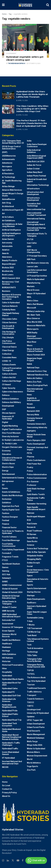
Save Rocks (32, 541)
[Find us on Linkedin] (8, 861)
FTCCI (5, 560)
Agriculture (7, 170)
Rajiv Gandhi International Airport (36, 508)
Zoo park (31, 770)
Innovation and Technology (34, 205)
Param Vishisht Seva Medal (36, 436)
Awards (5, 253)
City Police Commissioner (9, 342)
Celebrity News (9, 310)
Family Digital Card (11, 510)
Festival (6, 520)
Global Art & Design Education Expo (11, 597)
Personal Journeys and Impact (37, 448)
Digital (5, 422)
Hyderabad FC (8, 692)
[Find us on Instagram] (3, 861)
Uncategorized (34, 709)
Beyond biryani (9, 264)
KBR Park (31, 259)
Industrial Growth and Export (37, 180)
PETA (29, 453)
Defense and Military (11, 402)
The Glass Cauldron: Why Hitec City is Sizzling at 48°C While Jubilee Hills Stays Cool (32, 109)
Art (3, 213)
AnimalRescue (8, 199)
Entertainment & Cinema (13, 478)
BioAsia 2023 (8, 268)
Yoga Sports (33, 766)
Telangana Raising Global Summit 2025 (36, 666)
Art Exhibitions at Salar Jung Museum (12, 225)
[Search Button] (48, 5)
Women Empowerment (37, 756)
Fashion (6, 513)
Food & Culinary (9, 537)
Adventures (7, 163)
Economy (6, 451)
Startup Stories (34, 592)
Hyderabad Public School (10, 715)
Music (30, 345)
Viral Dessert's (34, 731)
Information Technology (38, 185)
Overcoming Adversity (37, 427)
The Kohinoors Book (36, 678)
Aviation (6, 250)
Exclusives (7, 499)
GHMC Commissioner (12, 585)
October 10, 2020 (33, 63)
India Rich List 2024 (36, 162)
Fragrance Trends (10, 557)
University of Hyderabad (38, 713)
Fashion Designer (10, 517)
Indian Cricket (33, 169)
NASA (29, 364)
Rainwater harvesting (37, 504)
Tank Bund (32, 635)
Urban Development (36, 724)
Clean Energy (8, 350)
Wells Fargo (32, 741)
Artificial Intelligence (11, 230)
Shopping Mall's (34, 559)
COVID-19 (6, 361)
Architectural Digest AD (13, 210)
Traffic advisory (34, 692)
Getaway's (7, 578)
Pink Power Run (34, 464)
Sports (30, 585)
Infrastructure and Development (35, 193)
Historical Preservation (13, 665)
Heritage (6, 651)
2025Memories (9, 156)
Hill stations (8, 658)
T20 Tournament (34, 628)
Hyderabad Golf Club (11, 696)
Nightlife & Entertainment (33, 399)
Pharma (31, 457)
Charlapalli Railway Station (11, 314)
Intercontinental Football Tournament (36, 214)
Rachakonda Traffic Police (36, 499)
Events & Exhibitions (11, 492)
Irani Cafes (32, 243)
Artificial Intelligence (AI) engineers (11, 234)
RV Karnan (32, 534)
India (29, 141)
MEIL (29, 297)
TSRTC (30, 706)
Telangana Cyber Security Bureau (35, 660)
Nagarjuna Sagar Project (35, 359)
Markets (31, 286)
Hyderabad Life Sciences (9, 700)
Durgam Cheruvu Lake (12, 447)
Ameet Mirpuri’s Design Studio (13, 195)
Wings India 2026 (35, 745)
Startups (31, 596)
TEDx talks (32, 655)
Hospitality (7, 672)
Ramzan (31, 513)
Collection (7, 354)
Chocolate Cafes (10, 319)
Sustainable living (35, 618)
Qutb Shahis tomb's (36, 494)
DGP (4, 409)
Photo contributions (36, 460)
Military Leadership (36, 311)
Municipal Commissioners (34, 337)
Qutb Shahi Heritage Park (36, 490)
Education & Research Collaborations (12, 459)
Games (5, 567)
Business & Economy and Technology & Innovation (11, 297)
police (30, 471)
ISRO (29, 247)
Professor (32, 485)
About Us (6, 796)
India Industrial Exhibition (34, 151)
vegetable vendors (21, 14)
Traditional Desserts (36, 688)
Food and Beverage (11, 540)
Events (5, 488)
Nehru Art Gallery (35, 378)
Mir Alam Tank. (34, 315)
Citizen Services (9, 322)
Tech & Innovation (35, 648)
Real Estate (32, 524)
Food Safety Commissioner (9, 545)
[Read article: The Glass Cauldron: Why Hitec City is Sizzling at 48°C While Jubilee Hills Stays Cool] (8, 109)
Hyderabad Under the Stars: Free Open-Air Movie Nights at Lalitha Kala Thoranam (32, 94)
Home (4, 14)
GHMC (5, 582)
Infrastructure (33, 189)
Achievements (8, 159)
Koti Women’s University (38, 263)
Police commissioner (37, 478)
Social (30, 566)
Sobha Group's (33, 563)
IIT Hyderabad (8, 758)
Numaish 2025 (33, 411)
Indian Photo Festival (36, 176)
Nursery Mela (33, 415)
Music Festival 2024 (36, 355)
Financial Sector (9, 527)
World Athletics (34, 763)
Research (31, 527)
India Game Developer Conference (37, 145)
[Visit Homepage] (25, 5)
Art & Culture (8, 217)
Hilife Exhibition (9, 654)
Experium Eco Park (11, 506)
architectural (8, 206)
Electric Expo (8, 467)
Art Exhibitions (9, 221)
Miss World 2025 (34, 322)
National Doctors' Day (37, 371)
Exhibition (6, 503)
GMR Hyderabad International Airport (11, 615)
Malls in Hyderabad (36, 279)
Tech (29, 645)
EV (3, 485)
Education (7, 454)
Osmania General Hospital (35, 419)
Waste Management (36, 734)
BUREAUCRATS (9, 288)
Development (8, 406)
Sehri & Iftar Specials (36, 552)
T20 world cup (34, 632)
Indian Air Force (34, 165)
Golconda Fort (9, 620)
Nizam (30, 404)
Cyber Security (9, 388)
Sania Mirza (32, 538)
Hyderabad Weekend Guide (11, 730)
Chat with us (36, 860)
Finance (6, 524)
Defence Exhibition (10, 399)
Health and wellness (11, 640)
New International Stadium (35, 390)
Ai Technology (8, 177)
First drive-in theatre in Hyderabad (13, 532)
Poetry (30, 467)
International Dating (36, 219)
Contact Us (7, 789)
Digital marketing (10, 426)
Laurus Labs (32, 266)
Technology (32, 652)
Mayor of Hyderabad (36, 294)
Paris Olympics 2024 (36, 440)
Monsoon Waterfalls (36, 325)
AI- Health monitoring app (12, 182)
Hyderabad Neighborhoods (9, 706)
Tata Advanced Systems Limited (38, 640)
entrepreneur (8, 481)
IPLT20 (30, 239)
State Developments (36, 599)
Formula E (7, 553)
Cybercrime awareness (13, 392)
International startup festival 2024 (36, 229)
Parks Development (36, 444)
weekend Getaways (36, 738)
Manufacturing (34, 283)
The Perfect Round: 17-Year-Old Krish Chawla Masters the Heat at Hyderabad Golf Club (32, 123)
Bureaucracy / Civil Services (10, 283)
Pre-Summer (33, 482)
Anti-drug (6, 203)
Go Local (6, 785)
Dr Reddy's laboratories (13, 440)
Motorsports (33, 329)
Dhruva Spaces (9, 413)
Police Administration (37, 474)
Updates (31, 717)
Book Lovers (8, 275)
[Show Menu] (3, 5)
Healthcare (7, 644)
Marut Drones (33, 290)
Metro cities (33, 301)
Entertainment (8, 474)
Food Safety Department (13, 550)
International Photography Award (36, 223)
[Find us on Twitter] (13, 860)
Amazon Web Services (12, 190)
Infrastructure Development (33, 199)
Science (31, 545)
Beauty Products (10, 260)
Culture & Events (9, 374)
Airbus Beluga (8, 186)
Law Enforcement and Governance (37, 271)
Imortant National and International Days (12, 763)
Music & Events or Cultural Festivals (35, 350)
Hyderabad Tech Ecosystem (9, 725)
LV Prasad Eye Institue (37, 276)
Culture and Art (9, 377)
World (30, 759)
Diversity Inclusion (10, 436)
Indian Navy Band (35, 172)
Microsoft (31, 308)
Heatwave (6, 647)
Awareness (7, 257)
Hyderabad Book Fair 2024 (12, 684)
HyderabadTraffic (10, 749)
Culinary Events (9, 365)
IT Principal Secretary (37, 256)
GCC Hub (6, 574)
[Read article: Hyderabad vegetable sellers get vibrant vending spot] (26, 41)
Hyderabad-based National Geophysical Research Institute (12, 737)
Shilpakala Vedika (35, 556)
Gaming (6, 571)
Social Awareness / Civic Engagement (38, 571)
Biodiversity (7, 271)
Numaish (31, 407)
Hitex (4, 668)
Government (11, 53)
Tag (10, 14)
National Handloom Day (38, 375)
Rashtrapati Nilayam (36, 517)
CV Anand (6, 385)
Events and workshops (12, 495)
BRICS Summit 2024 (11, 278)
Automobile (7, 246)
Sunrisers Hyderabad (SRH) (37, 607)
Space (30, 576)
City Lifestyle (8, 338)
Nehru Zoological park (37, 385)
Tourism (31, 685)
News (29, 395)
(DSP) (5, 152)
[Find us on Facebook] (23, 861)
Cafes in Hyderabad (11, 303)
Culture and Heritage (11, 381)
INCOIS (5, 767)
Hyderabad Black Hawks (13, 679)
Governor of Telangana (13, 627)
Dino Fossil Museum (11, 433)
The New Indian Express (17, 63)
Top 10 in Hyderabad (36, 681)
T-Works (31, 625)
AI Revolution (8, 174)
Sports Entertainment (37, 588)
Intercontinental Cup (36, 209)
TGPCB (30, 670)
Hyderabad (7, 676)
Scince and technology (38, 549)
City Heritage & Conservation (9, 333)
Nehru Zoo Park (34, 382)
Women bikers (33, 752)
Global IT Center (9, 607)
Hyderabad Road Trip (12, 720)
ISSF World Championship (33, 251)
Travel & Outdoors (35, 699)
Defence (6, 395)
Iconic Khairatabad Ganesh (11, 753)
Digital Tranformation (12, 429)
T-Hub (30, 621)
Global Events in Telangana (9, 603)
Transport (32, 695)
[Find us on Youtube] (18, 861)
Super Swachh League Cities (37, 613)
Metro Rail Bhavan (35, 304)
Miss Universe (33, 318)
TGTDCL (31, 674)
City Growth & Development (8, 327)
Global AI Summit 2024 (12, 592)
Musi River (32, 342)
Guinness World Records (9, 635)
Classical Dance (9, 347)
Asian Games (8, 239)
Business (6, 291)
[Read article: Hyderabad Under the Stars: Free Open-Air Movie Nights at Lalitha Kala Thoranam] (8, 95)
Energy (5, 471)
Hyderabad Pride (10, 711)
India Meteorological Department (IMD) (36, 157)
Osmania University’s (36, 424)
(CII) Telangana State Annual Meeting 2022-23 (13, 142)
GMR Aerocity (8, 611)
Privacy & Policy (9, 793)
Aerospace (7, 166)
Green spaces (8, 631)
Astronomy (7, 243)
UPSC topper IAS (35, 720)
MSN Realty (32, 333)
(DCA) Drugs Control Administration (11, 148)
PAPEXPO (31, 431)
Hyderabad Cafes (10, 688)
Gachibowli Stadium (11, 564)
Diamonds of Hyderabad (8, 418)
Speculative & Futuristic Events (38, 580)
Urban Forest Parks (36, 727)
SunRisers (32, 603)
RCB (29, 520)
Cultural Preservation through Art (12, 369)
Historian (6, 661)
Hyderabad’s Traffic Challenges (11, 744)
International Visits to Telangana (37, 235)
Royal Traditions (34, 531)
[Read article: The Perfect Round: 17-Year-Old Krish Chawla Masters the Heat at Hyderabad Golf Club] (8, 124)
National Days (33, 368)
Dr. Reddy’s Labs (10, 444)
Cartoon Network (10, 306)
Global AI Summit (10, 589)
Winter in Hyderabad (36, 749)
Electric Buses (8, 464)
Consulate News (9, 357)
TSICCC (31, 702)
